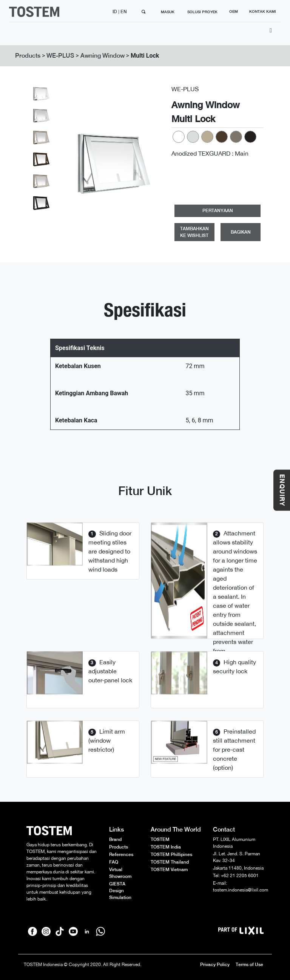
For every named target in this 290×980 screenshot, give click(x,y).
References (121, 855)
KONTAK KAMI (263, 11)
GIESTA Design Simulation (120, 891)
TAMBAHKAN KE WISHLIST (194, 232)
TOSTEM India (166, 847)
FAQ (114, 862)
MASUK (168, 12)
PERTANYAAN (218, 211)
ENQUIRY (282, 490)
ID (115, 12)
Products (28, 56)
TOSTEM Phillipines (171, 855)
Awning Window (103, 56)
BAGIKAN (241, 232)
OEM (234, 11)
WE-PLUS (60, 56)
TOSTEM (160, 839)
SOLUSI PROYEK (202, 12)
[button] (75, 164)
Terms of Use (249, 965)
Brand (115, 839)
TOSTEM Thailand (170, 862)
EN (124, 12)
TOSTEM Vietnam (169, 870)
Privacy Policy (215, 965)
